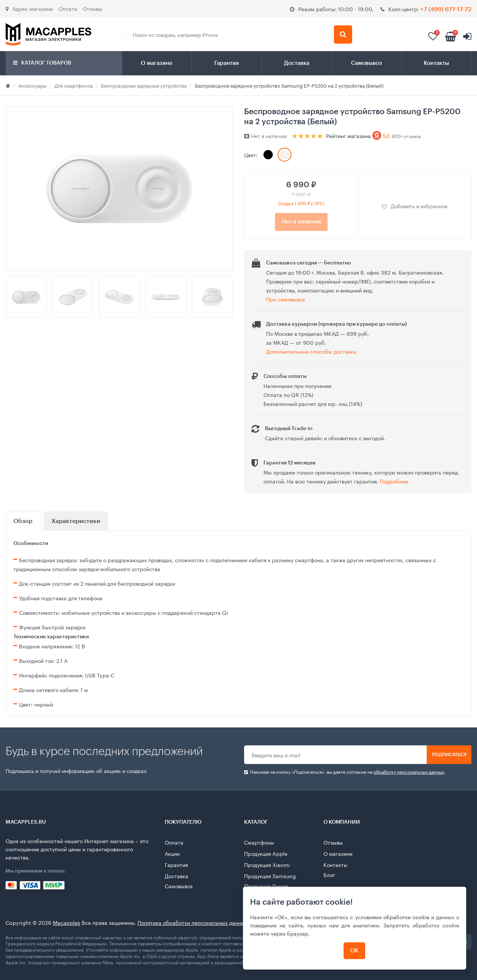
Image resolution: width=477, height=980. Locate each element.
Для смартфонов (74, 85)
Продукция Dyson (266, 886)
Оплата (68, 8)
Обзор (23, 521)
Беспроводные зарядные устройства (144, 85)
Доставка (297, 63)
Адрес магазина (29, 8)
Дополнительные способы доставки (311, 351)
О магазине (157, 63)
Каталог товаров (42, 63)
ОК (355, 951)
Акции (172, 853)
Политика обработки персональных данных (192, 922)
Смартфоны (259, 842)
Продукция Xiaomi (267, 864)
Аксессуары (32, 85)
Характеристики (76, 521)
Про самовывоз (285, 299)
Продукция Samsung (270, 876)
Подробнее (394, 481)
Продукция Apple (266, 853)
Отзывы (92, 8)
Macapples (67, 922)
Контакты (436, 63)
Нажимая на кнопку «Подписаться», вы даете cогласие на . (345, 772)
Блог (329, 874)
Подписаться (449, 755)
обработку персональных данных (409, 771)
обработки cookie (406, 917)
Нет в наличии (301, 222)
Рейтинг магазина (373, 135)
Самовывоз (367, 63)
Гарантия (227, 63)
